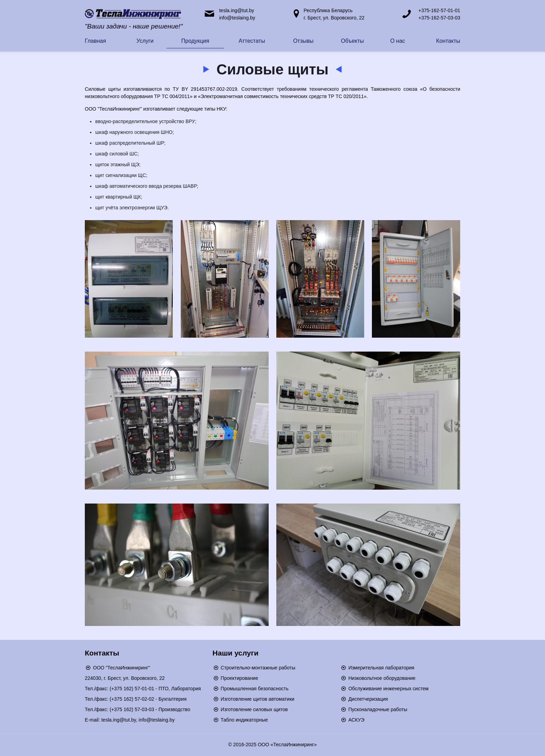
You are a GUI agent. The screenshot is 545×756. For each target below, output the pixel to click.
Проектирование (239, 678)
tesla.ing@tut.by (237, 10)
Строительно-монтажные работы (258, 668)
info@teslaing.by (237, 18)
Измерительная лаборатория (381, 668)
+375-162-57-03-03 (439, 18)
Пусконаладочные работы (378, 709)
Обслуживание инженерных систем (388, 689)
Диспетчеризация (368, 699)
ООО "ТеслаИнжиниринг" (122, 668)
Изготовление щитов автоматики (258, 699)
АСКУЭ (356, 720)
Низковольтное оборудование (382, 678)
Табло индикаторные (244, 720)
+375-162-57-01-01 (439, 10)
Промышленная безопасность (255, 689)
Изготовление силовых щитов (254, 709)
